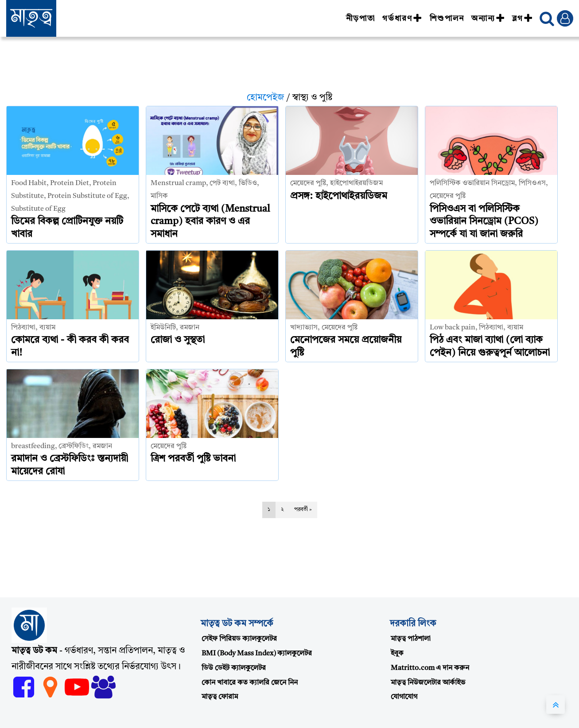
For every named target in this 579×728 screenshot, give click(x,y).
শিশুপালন (447, 19)
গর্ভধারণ (402, 19)
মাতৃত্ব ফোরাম (220, 697)
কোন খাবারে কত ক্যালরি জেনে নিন (250, 683)
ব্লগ (523, 19)
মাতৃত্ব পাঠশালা (411, 639)
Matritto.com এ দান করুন (430, 668)
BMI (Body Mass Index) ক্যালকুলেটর (257, 654)
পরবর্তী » (303, 510)
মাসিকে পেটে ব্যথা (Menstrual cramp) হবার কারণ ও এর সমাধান (210, 222)
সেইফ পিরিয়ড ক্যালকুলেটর (239, 639)
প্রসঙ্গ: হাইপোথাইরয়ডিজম (339, 196)
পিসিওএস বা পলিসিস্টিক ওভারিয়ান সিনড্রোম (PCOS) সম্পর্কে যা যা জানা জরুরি (484, 222)
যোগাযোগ (404, 697)
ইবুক (397, 654)
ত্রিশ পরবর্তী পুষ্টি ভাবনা (193, 459)
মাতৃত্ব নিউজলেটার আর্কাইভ (428, 683)
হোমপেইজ (266, 98)
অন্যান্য (488, 19)
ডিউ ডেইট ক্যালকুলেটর (234, 668)
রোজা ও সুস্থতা (178, 340)
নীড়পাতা (361, 19)
